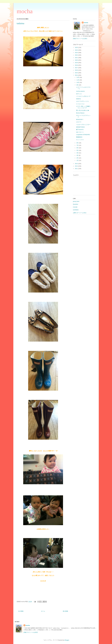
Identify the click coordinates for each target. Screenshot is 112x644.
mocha (25, 11)
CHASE (75, 207)
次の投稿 (21, 611)
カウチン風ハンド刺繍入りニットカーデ (83, 107)
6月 (78, 148)
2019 (77, 63)
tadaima (78, 99)
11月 (78, 80)
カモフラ (79, 122)
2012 (77, 166)
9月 (78, 85)
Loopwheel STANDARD (83, 135)
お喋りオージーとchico (80, 213)
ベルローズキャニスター (83, 125)
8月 (78, 143)
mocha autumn (80, 91)
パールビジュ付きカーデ (83, 96)
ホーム (43, 611)
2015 (77, 73)
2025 (77, 48)
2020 (77, 60)
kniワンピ (79, 94)
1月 (78, 160)
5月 (78, 150)
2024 (77, 50)
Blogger (67, 640)
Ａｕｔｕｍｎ (80, 140)
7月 (78, 145)
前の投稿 (65, 611)
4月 (78, 153)
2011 (77, 169)
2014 (77, 75)
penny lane (76, 201)
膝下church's (80, 130)
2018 (77, 65)
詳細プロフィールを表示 (80, 39)
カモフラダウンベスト (83, 101)
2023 (77, 53)
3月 (78, 155)
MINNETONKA (80, 127)
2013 (77, 164)
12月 (78, 77)
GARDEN (76, 210)
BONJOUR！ (80, 119)
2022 (77, 55)
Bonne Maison (80, 113)
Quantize (76, 204)
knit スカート (80, 132)
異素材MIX (79, 137)
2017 (77, 68)
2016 (77, 70)
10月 (78, 82)
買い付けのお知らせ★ (83, 110)
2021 (77, 58)
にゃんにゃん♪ (80, 104)
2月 (78, 158)
